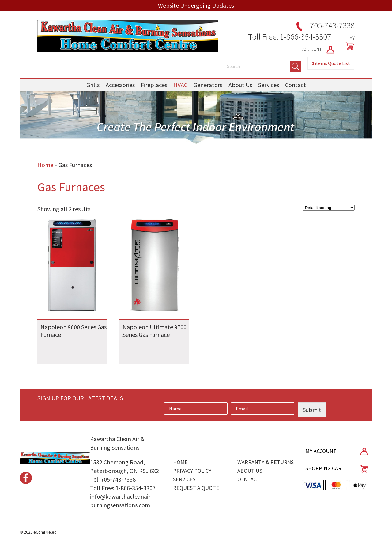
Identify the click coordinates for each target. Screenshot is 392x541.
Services (269, 85)
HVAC (180, 85)
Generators (208, 85)
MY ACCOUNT (321, 451)
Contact (296, 85)
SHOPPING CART (325, 468)
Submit (312, 410)
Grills (93, 85)
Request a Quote (196, 488)
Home (45, 165)
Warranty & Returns (266, 462)
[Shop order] (329, 208)
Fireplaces (154, 85)
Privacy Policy (192, 471)
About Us (240, 85)
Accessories (120, 85)
